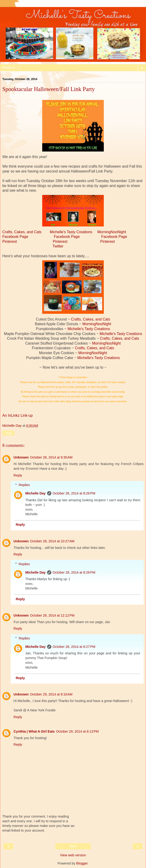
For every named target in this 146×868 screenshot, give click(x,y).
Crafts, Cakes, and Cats (22, 232)
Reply (18, 475)
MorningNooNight (112, 232)
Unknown (21, 457)
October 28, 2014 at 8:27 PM (74, 647)
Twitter (58, 246)
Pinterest (10, 242)
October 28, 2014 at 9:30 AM (51, 457)
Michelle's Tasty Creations (71, 232)
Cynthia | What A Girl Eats (34, 731)
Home (73, 846)
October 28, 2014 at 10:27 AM (52, 541)
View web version (73, 855)
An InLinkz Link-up (17, 415)
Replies (24, 485)
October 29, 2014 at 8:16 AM (51, 694)
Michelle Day (35, 493)
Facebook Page (15, 237)
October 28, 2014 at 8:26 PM (74, 493)
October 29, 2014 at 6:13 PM (77, 731)
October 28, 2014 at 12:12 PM (52, 615)
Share (8, 433)
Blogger (82, 863)
